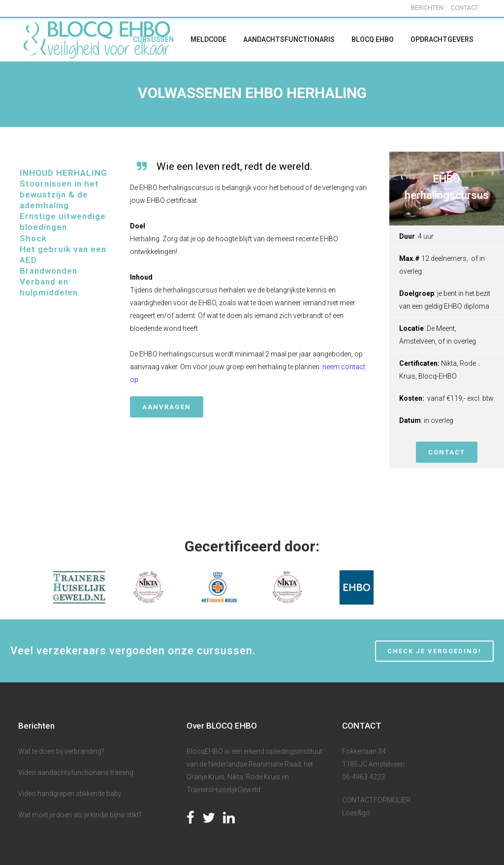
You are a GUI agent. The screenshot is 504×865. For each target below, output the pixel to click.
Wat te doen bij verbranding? (61, 751)
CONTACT (465, 8)
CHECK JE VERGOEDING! (434, 651)
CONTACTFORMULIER (376, 800)
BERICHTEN (427, 8)
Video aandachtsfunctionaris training (76, 772)
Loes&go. (357, 813)
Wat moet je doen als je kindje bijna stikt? (80, 815)
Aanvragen (167, 407)
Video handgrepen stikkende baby (70, 794)
